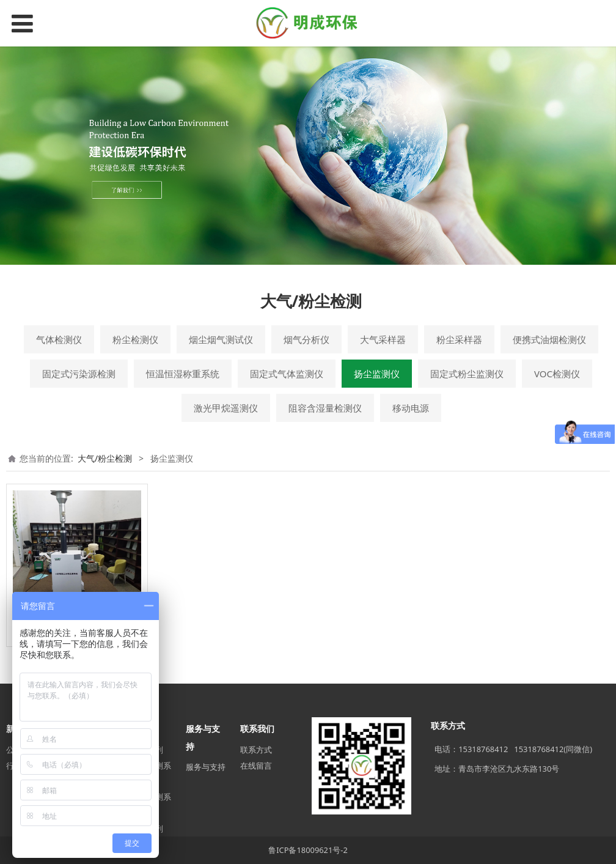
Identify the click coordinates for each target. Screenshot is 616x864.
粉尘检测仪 (135, 339)
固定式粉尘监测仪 (467, 374)
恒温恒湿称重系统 (183, 374)
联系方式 (256, 750)
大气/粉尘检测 (105, 458)
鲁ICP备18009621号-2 (308, 850)
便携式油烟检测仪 (549, 339)
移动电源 (411, 408)
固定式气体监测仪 (287, 374)
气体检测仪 (59, 339)
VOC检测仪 (557, 374)
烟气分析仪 (306, 339)
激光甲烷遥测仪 (226, 408)
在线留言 (256, 766)
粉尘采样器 (459, 339)
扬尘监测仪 (377, 374)
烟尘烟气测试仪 (221, 339)
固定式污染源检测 (79, 374)
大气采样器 (383, 339)
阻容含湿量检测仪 (325, 408)
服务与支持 (206, 767)
